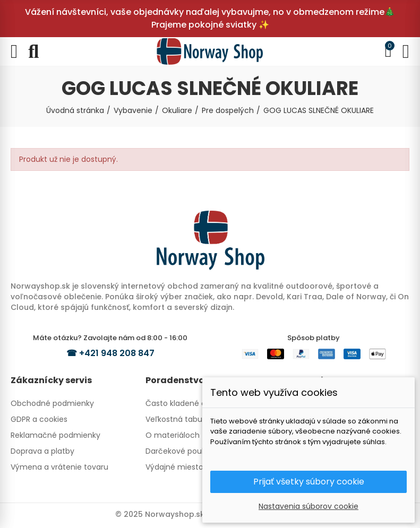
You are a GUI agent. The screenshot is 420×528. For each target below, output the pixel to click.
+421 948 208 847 (117, 353)
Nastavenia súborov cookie (308, 506)
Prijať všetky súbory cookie (309, 482)
